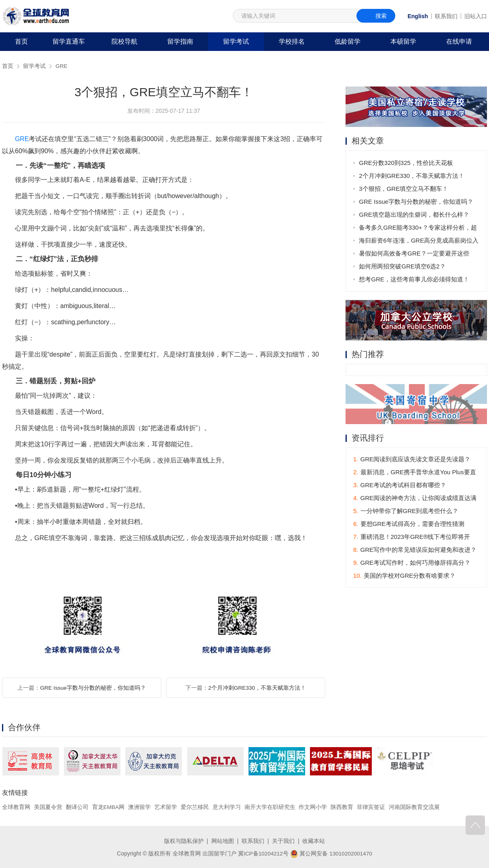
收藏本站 (314, 841)
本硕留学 (403, 41)
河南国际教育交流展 (415, 807)
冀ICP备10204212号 (263, 853)
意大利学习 (227, 807)
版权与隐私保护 (184, 841)
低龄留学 (348, 41)
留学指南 (180, 41)
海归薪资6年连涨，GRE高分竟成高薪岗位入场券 (419, 242)
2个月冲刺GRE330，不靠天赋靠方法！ (257, 688)
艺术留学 (166, 807)
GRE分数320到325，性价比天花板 (406, 163)
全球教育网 (16, 807)
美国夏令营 (48, 807)
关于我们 (283, 841)
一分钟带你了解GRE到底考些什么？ (406, 511)
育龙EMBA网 (109, 807)
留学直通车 (69, 41)
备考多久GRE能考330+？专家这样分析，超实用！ (418, 229)
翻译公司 (77, 807)
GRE (61, 66)
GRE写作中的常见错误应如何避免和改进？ (415, 550)
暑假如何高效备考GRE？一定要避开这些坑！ (414, 255)
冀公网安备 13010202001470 (332, 853)
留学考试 (236, 41)
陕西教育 (343, 807)
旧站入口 (476, 16)
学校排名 (292, 41)
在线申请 (459, 41)
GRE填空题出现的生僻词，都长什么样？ (414, 214)
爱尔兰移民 (195, 807)
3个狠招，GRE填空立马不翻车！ (404, 189)
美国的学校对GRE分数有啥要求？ (404, 576)
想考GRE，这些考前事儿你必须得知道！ (414, 279)
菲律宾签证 (371, 807)
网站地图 (223, 841)
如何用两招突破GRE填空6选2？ (403, 266)
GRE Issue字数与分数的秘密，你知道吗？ (93, 688)
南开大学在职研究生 (270, 807)
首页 (21, 41)
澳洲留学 (140, 807)
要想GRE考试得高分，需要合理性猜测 (409, 524)
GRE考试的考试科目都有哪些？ (400, 485)
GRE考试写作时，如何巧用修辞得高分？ (412, 563)
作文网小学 (314, 807)
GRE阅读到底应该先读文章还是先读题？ (412, 459)
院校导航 (124, 41)
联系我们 (446, 16)
